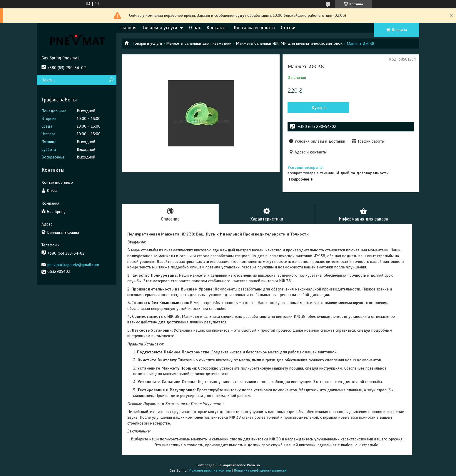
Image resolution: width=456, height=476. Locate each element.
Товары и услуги (160, 28)
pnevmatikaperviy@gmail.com (73, 265)
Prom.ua (253, 465)
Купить (319, 108)
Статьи (288, 28)
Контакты (217, 28)
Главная (128, 28)
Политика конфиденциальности (260, 470)
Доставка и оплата (254, 28)
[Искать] (111, 80)
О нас (195, 28)
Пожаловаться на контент (210, 470)
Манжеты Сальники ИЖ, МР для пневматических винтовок (289, 43)
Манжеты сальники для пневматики (199, 43)
